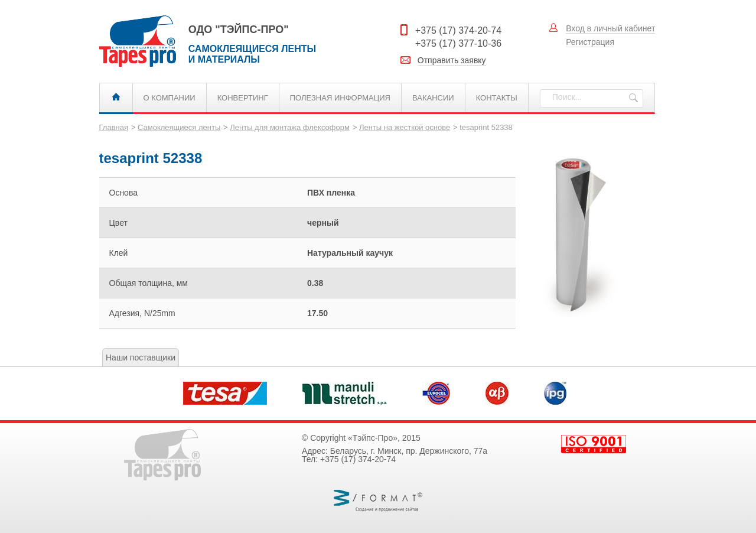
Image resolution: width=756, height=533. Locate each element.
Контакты (497, 98)
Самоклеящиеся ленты (179, 127)
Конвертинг (243, 98)
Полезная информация (340, 98)
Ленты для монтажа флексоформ (290, 127)
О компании (170, 98)
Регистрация (590, 42)
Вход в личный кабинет (610, 28)
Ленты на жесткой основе (405, 127)
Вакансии (433, 98)
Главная (116, 97)
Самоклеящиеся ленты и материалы (144, 41)
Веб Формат (378, 501)
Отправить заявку (452, 60)
